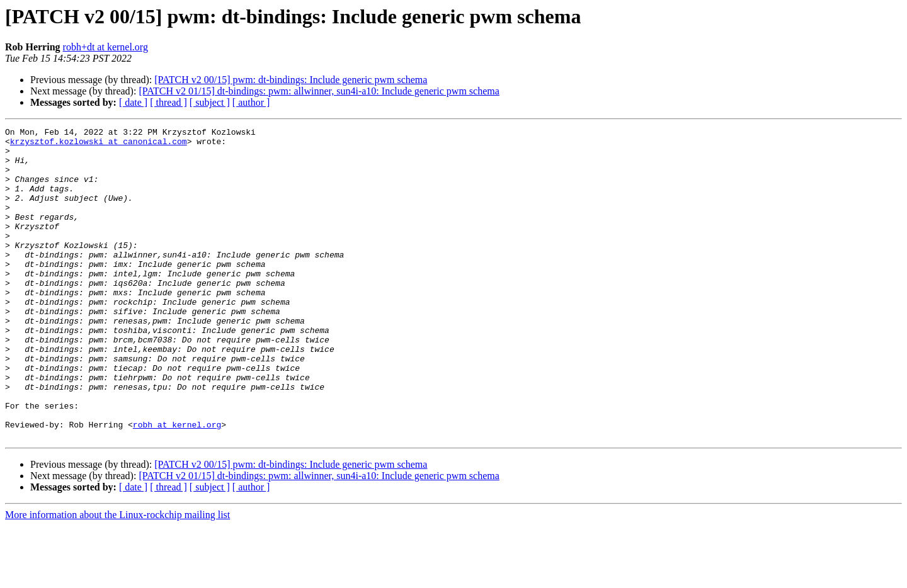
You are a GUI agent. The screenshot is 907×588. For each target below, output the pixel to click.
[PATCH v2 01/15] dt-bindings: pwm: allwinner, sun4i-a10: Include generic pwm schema (319, 91)
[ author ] (251, 102)
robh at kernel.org (177, 485)
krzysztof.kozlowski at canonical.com (99, 145)
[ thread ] (168, 102)
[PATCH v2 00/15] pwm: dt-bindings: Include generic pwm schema (291, 80)
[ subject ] (210, 102)
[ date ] (133, 102)
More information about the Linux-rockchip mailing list (117, 577)
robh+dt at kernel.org (106, 47)
